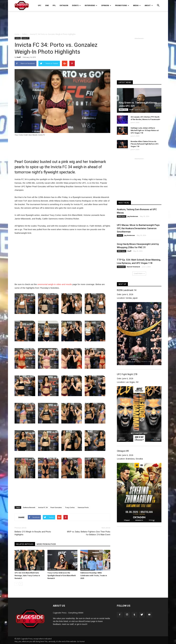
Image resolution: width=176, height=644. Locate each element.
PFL (54, 5)
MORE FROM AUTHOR (46, 544)
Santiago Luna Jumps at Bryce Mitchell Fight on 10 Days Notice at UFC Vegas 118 (145, 130)
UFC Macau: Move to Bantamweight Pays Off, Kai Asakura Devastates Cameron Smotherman (138, 228)
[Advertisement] (88, 21)
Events (76, 5)
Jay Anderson (133, 216)
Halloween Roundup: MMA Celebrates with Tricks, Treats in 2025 (94, 576)
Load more (139, 273)
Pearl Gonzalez (56, 507)
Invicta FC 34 (43, 507)
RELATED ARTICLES (25, 544)
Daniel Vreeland (133, 267)
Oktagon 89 (123, 451)
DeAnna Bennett (29, 507)
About (149, 5)
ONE (47, 5)
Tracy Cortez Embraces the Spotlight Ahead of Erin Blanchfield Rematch (62, 576)
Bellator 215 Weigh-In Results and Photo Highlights (33, 533)
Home (17, 34)
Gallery (18, 38)
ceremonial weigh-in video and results (55, 284)
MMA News (52, 569)
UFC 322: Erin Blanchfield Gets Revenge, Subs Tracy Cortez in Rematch (27, 576)
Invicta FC (25, 38)
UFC (40, 5)
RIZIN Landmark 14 (127, 290)
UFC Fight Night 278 (127, 374)
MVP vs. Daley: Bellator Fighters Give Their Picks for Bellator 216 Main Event (89, 533)
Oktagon (64, 5)
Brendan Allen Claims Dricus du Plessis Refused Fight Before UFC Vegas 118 (145, 144)
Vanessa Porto (83, 507)
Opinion (106, 5)
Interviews (91, 5)
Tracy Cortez (70, 507)
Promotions (122, 5)
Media (137, 5)
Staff (19, 57)
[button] (158, 4)
